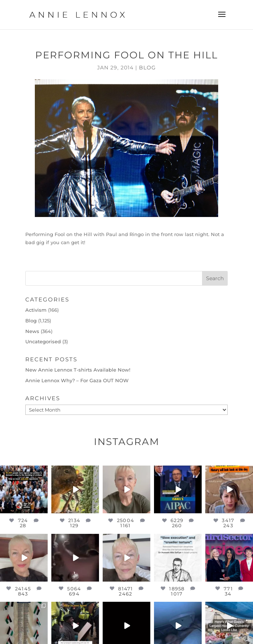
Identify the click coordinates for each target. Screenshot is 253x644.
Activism (36, 310)
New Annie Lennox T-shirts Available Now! (78, 370)
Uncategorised (43, 341)
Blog (147, 68)
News (32, 331)
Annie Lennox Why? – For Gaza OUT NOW (77, 380)
